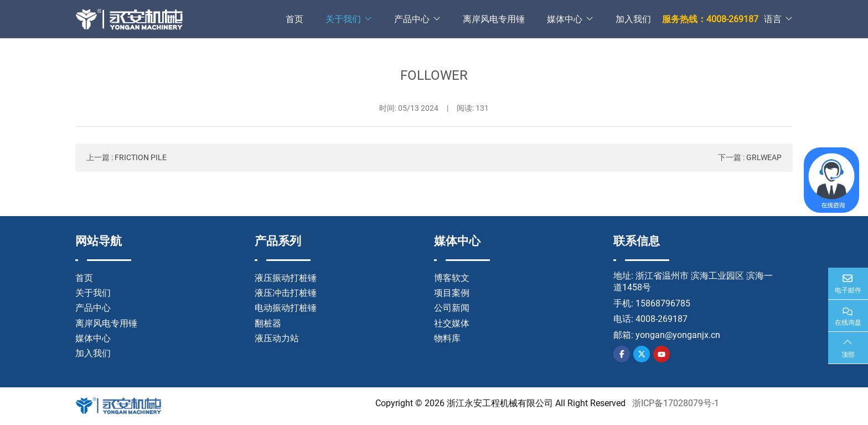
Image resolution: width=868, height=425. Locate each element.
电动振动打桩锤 (286, 308)
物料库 (447, 338)
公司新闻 (452, 308)
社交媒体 (452, 323)
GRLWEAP (764, 157)
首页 (294, 19)
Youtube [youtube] (662, 354)
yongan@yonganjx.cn (678, 335)
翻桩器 (268, 323)
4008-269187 (662, 319)
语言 (773, 19)
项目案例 (452, 293)
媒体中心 (565, 19)
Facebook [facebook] (622, 354)
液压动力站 (277, 338)
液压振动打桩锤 (286, 278)
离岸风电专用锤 (494, 19)
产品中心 (412, 19)
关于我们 (343, 19)
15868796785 (663, 303)
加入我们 (633, 19)
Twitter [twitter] (642, 354)
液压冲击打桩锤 (286, 293)
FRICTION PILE (141, 157)
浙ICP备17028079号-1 (676, 403)
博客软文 (452, 278)
